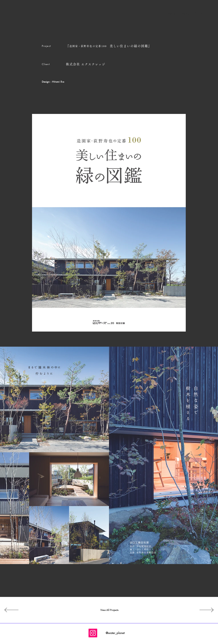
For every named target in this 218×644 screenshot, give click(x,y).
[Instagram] (93, 633)
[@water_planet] (115, 633)
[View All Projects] (109, 610)
